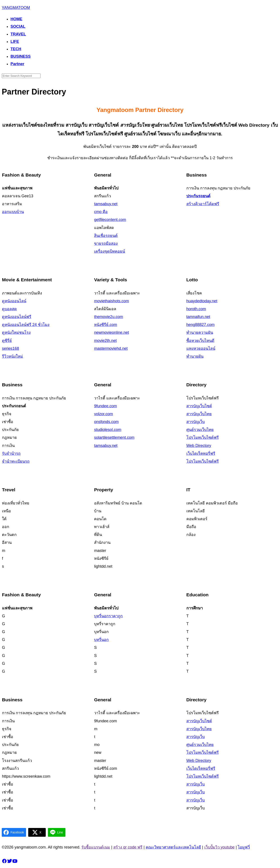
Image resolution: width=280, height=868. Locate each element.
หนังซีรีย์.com (106, 325)
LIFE (15, 42)
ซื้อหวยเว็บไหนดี (200, 341)
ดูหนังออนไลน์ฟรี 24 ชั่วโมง (26, 325)
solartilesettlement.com (114, 437)
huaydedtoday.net (202, 301)
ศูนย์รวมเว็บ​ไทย (200, 430)
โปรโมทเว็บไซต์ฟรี (203, 437)
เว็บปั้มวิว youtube (220, 847)
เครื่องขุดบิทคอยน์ (109, 251)
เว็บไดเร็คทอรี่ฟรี (201, 453)
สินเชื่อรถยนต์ (106, 236)
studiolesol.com (108, 430)
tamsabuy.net (106, 204)
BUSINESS (21, 56)
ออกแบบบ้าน (13, 212)
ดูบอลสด (9, 309)
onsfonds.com (106, 422)
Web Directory (199, 446)
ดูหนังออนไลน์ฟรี (17, 317)
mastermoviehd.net (111, 348)
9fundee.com (105, 406)
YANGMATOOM (16, 8)
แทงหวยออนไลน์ (201, 348)
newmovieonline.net (111, 332)
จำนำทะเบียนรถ (16, 461)
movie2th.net (105, 341)
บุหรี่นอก (101, 640)
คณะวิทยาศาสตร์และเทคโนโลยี (173, 847)
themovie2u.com (108, 317)
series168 (10, 348)
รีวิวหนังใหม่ (12, 356)
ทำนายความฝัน (200, 332)
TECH (16, 49)
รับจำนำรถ (11, 453)
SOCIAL (18, 26)
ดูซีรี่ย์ (7, 341)
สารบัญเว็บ (196, 422)
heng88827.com (200, 325)
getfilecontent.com (110, 220)
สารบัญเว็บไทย (199, 414)
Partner (17, 64)
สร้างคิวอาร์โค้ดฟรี (203, 204)
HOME (16, 19)
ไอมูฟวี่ (244, 847)
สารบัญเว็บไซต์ (199, 406)
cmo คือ (101, 212)
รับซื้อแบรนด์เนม (96, 847)
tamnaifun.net (198, 317)
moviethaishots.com (111, 301)
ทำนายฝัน (195, 356)
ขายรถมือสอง (106, 243)
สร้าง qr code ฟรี (128, 847)
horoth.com (196, 309)
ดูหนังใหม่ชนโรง (16, 332)
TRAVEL (18, 34)
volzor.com (103, 414)
